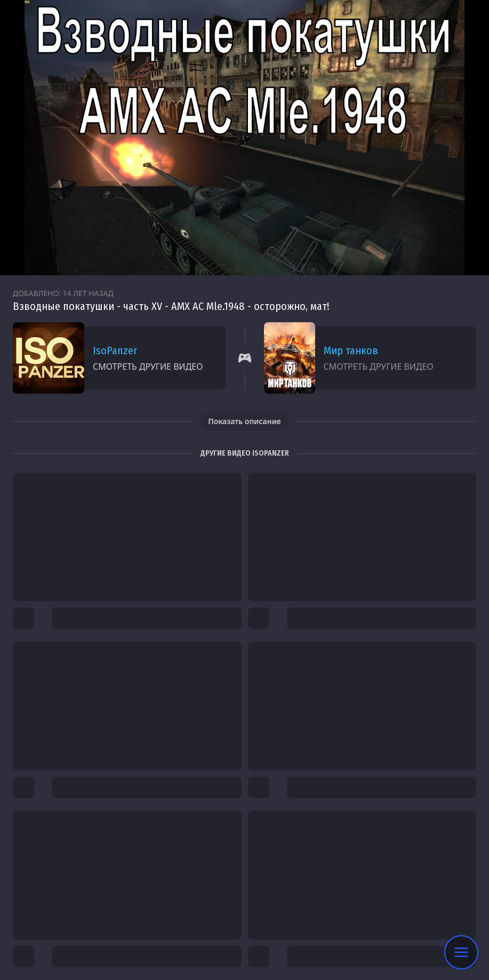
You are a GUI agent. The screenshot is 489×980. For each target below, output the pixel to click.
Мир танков (351, 350)
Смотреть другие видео (148, 366)
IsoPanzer (115, 350)
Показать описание (244, 421)
